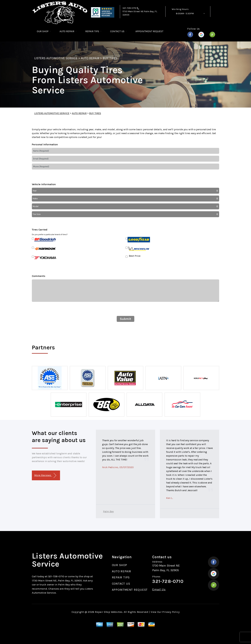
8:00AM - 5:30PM (185, 14)
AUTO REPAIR (67, 31)
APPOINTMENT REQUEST (149, 31)
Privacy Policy (171, 612)
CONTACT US (117, 31)
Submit (125, 319)
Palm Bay (108, 511)
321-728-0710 (129, 8)
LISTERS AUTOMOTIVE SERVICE (56, 58)
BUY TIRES (110, 58)
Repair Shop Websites (109, 612)
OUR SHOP (43, 31)
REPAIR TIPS (92, 31)
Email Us (159, 590)
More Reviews (45, 476)
